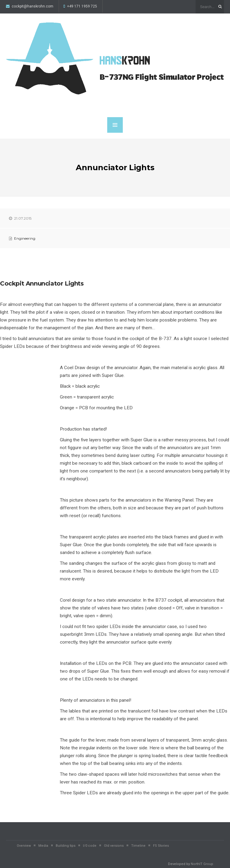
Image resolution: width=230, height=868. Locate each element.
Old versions (114, 846)
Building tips (66, 846)
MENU (115, 125)
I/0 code (90, 846)
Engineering (25, 238)
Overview (24, 846)
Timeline (138, 846)
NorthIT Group (202, 864)
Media (43, 846)
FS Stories (161, 846)
